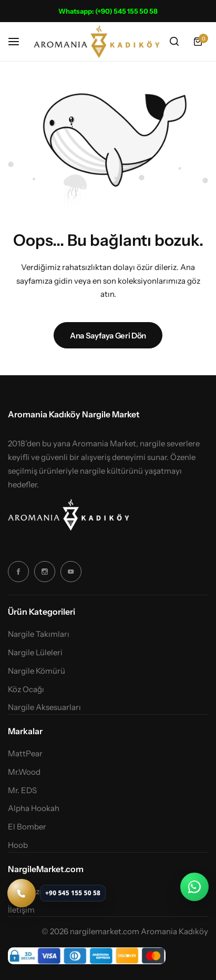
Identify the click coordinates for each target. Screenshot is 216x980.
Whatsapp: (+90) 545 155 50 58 (108, 11)
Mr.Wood (24, 772)
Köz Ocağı (26, 689)
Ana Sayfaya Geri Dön (108, 336)
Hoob (18, 845)
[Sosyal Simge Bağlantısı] (18, 572)
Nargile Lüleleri (35, 653)
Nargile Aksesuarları (44, 707)
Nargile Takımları (39, 634)
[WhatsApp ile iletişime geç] (194, 887)
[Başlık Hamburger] (19, 41)
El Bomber (27, 827)
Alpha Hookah (34, 808)
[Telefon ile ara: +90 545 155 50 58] (56, 893)
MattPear (25, 754)
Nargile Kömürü (37, 671)
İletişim (21, 910)
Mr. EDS (22, 791)
